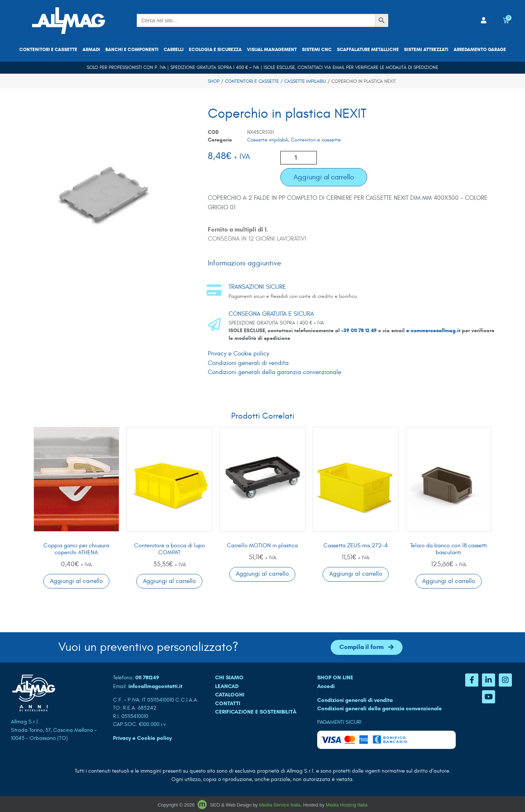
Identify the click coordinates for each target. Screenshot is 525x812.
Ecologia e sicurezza (215, 50)
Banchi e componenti (132, 50)
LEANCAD (227, 686)
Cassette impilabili (305, 81)
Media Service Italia (280, 805)
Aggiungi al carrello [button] (76, 581)
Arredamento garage (480, 50)
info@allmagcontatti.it (155, 686)
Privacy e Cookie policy (238, 354)
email (339, 67)
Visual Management (272, 50)
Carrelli (174, 50)
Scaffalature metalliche (368, 50)
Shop (214, 81)
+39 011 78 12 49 (360, 331)
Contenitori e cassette (48, 50)
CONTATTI (228, 703)
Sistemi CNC (317, 50)
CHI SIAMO (229, 677)
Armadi (91, 50)
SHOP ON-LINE (335, 677)
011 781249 (147, 677)
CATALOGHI (230, 695)
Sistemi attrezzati (426, 50)
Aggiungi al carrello (324, 177)
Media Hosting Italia (347, 805)
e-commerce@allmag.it (433, 331)
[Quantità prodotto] (299, 158)
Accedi (326, 686)
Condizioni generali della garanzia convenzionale (275, 372)
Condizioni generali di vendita (248, 363)
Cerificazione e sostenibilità (256, 712)
